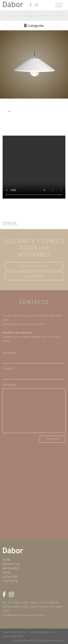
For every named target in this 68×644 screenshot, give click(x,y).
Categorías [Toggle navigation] (34, 26)
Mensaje (9, 385)
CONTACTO (10, 581)
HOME (7, 560)
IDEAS (7, 573)
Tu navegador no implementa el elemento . (34, 167)
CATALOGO (10, 577)
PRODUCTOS (11, 564)
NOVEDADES (11, 568)
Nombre (10, 353)
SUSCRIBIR (34, 276)
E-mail (8, 369)
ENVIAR (53, 439)
